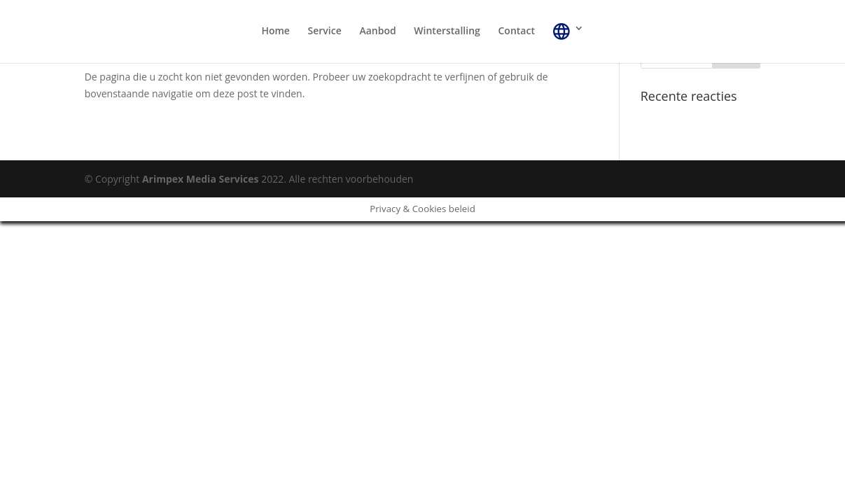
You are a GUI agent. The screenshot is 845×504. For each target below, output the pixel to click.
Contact (516, 31)
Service (325, 31)
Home (275, 31)
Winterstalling (447, 31)
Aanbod (377, 31)
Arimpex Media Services (201, 179)
